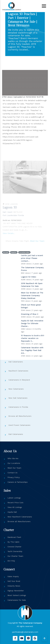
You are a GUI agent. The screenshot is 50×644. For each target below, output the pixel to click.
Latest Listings (14, 498)
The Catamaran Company (30, 623)
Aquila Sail (12, 512)
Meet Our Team (14, 468)
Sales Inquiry (13, 576)
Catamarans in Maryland (19, 380)
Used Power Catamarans (19, 425)
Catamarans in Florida (18, 407)
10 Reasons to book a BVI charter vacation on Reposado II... (33, 338)
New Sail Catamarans (18, 398)
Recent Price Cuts (15, 503)
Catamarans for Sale (17, 600)
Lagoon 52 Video (29, 277)
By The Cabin (13, 542)
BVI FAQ (11, 561)
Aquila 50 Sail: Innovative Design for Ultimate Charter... (32, 323)
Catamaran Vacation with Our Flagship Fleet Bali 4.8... (32, 350)
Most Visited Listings (17, 595)
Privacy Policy (14, 477)
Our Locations (14, 463)
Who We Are (13, 458)
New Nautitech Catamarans (20, 517)
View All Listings (15, 507)
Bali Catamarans (16, 434)
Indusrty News (14, 586)
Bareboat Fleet (14, 537)
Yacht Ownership (15, 551)
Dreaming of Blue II (30, 314)
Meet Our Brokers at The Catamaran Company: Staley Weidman (32, 295)
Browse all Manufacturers (20, 416)
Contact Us (12, 473)
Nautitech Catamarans (18, 371)
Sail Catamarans (16, 362)
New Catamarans (16, 389)
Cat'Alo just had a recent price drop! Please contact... (32, 258)
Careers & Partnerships (18, 482)
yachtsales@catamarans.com (25, 632)
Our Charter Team (15, 556)
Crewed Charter (14, 547)
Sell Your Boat (14, 581)
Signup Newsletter (16, 591)
